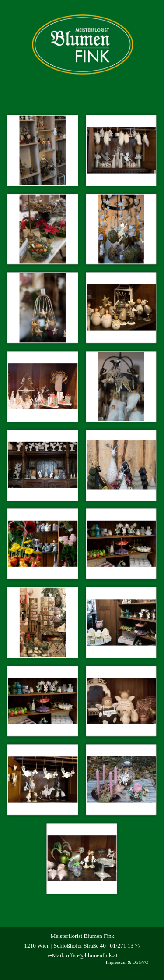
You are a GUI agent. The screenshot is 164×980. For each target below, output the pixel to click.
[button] (43, 150)
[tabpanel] (83, 945)
